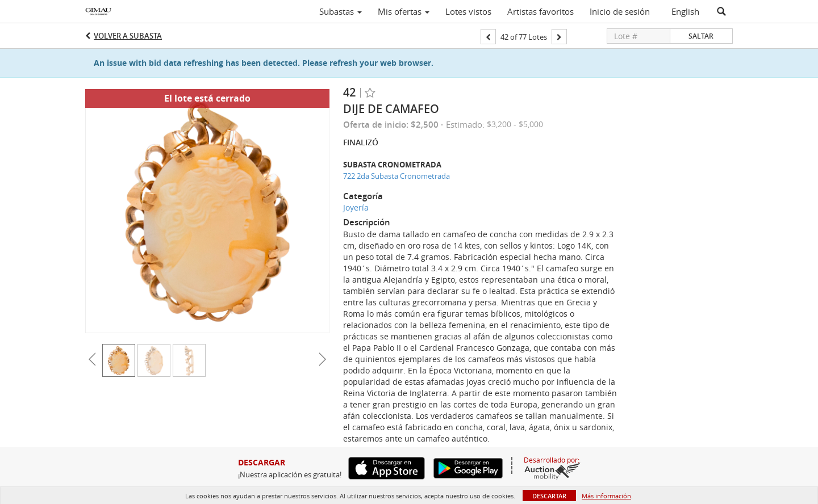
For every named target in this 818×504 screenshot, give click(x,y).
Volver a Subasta (128, 36)
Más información (606, 496)
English (685, 11)
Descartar (549, 496)
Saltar (701, 36)
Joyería (356, 207)
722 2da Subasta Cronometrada (397, 176)
